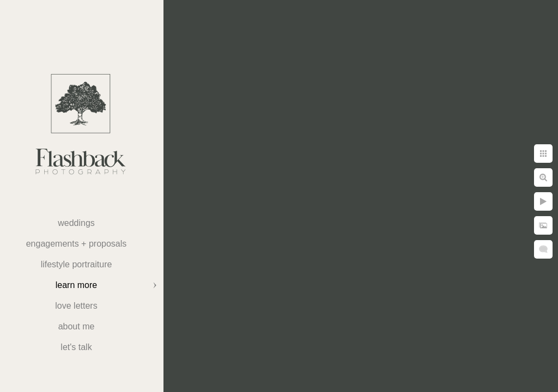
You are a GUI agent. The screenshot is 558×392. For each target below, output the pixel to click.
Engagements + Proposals (77, 244)
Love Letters (76, 306)
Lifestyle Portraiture (77, 264)
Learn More (76, 285)
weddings (76, 223)
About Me (77, 326)
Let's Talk (76, 347)
